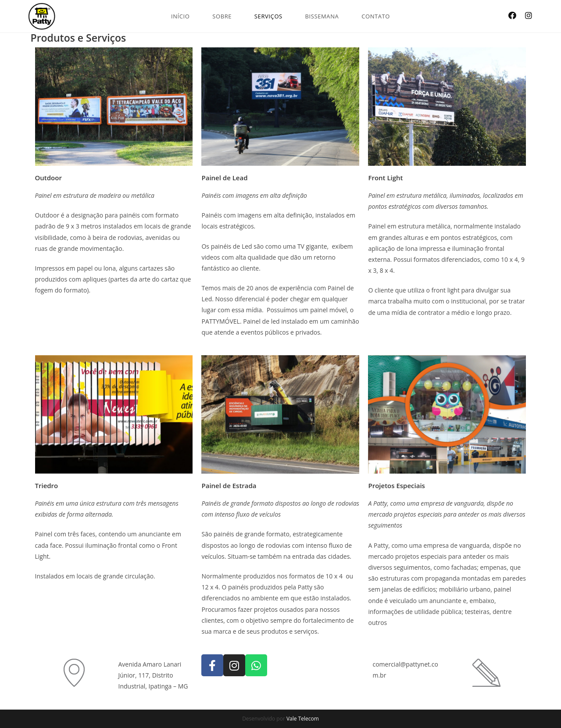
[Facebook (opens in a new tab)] (512, 15)
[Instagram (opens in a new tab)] (529, 15)
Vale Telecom (303, 719)
